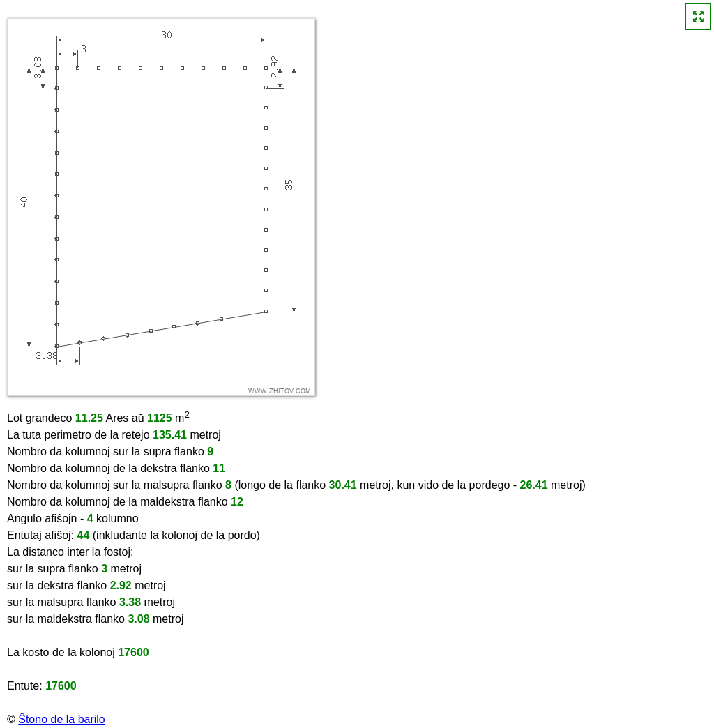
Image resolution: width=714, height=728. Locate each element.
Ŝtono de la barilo (62, 719)
